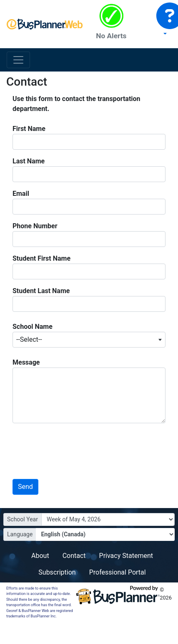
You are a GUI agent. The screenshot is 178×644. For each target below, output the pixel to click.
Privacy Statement (126, 556)
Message (26, 362)
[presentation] (66, 447)
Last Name (29, 161)
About (40, 556)
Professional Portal (118, 572)
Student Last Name (41, 291)
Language (20, 534)
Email (21, 194)
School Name (33, 327)
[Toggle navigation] (18, 60)
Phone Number (35, 226)
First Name (29, 129)
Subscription (57, 572)
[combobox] (89, 340)
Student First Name (41, 258)
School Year (23, 519)
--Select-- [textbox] (29, 339)
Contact (74, 556)
